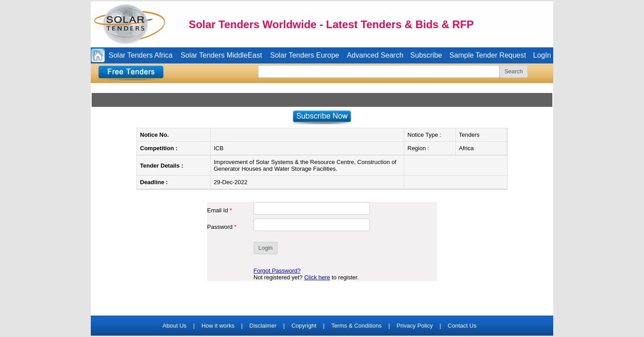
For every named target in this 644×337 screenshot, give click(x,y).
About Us (175, 326)
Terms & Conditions (357, 326)
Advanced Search (375, 55)
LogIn (542, 55)
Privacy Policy (415, 326)
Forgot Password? (277, 271)
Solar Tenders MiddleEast (221, 55)
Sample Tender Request (488, 55)
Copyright (304, 326)
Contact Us (462, 326)
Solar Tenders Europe (305, 55)
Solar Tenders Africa (141, 55)
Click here (317, 277)
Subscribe (426, 55)
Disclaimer (263, 326)
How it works (218, 326)
